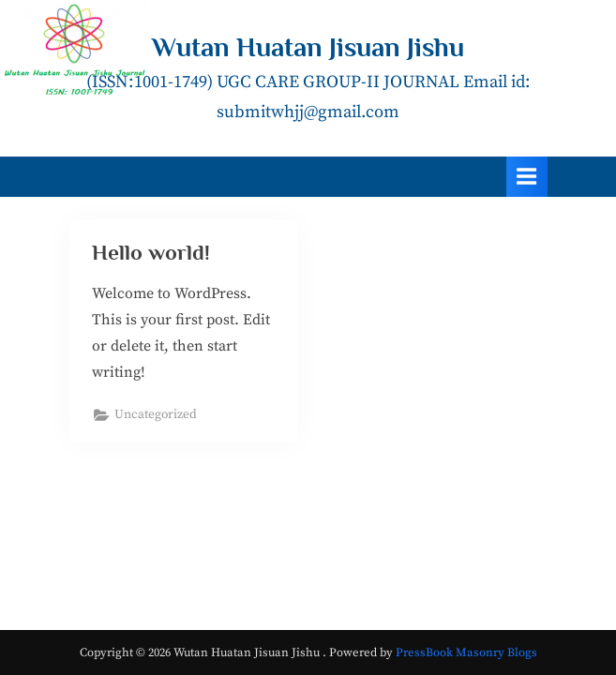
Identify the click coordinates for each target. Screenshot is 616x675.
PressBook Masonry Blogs (466, 652)
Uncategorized (156, 415)
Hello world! (151, 252)
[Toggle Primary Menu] (527, 177)
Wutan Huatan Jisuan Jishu (308, 47)
